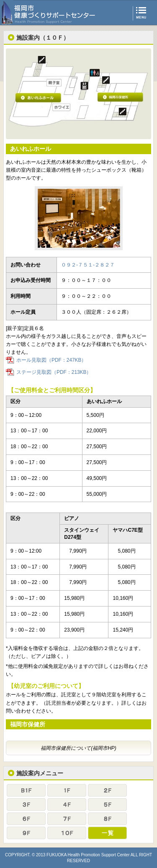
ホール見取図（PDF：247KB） (51, 360)
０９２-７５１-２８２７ (88, 265)
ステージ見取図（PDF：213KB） (54, 372)
